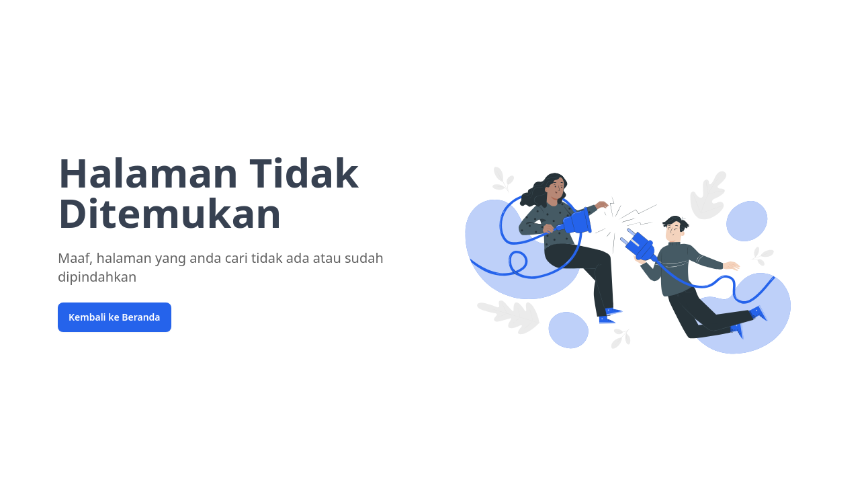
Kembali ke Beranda (115, 317)
